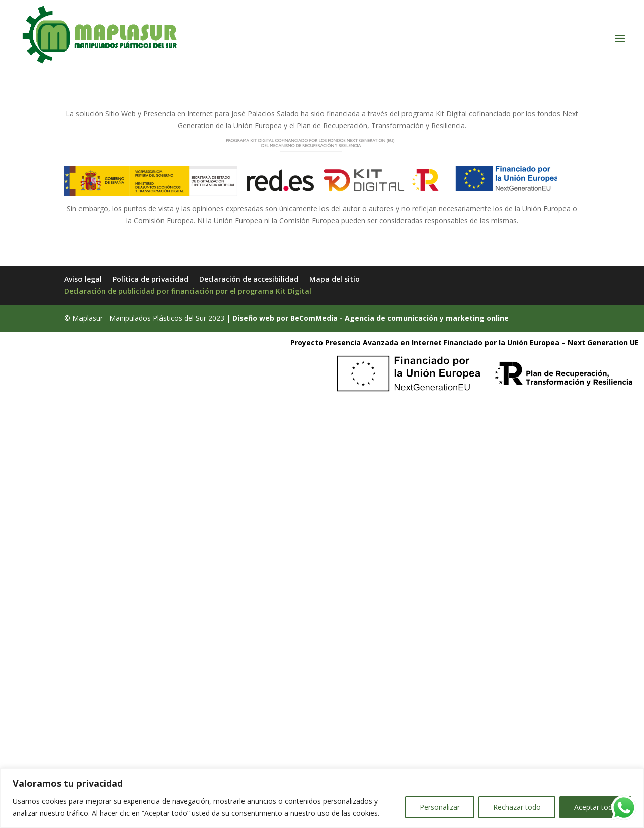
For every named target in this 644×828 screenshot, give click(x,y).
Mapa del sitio (335, 279)
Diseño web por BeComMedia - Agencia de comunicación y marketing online (371, 318)
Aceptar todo (595, 807)
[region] (322, 798)
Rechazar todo (517, 807)
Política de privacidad (150, 279)
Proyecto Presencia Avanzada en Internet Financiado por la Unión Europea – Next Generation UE (465, 343)
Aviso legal (83, 279)
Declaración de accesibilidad (249, 279)
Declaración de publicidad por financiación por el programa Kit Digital (188, 291)
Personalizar (440, 807)
